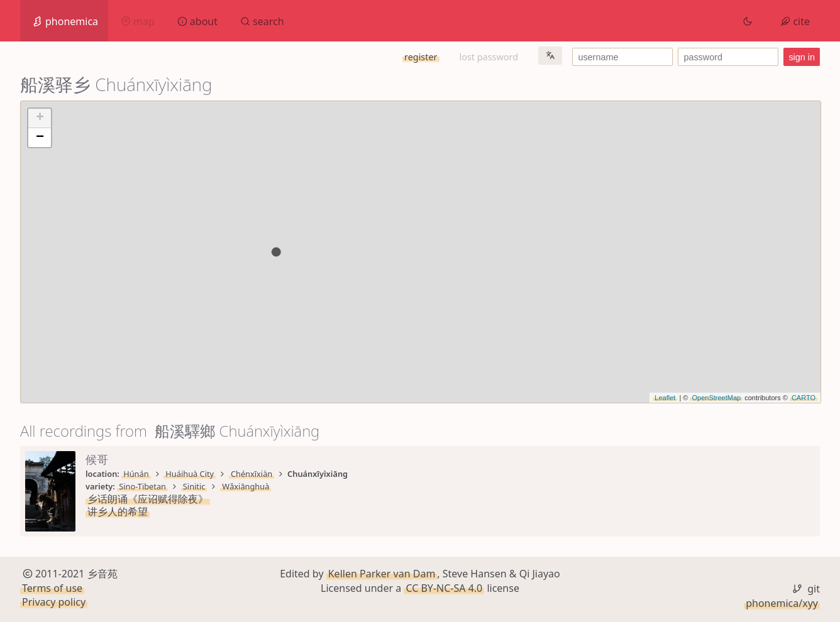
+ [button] (40, 118)
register (421, 57)
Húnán (136, 474)
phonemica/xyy (782, 603)
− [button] (40, 138)
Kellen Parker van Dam (382, 574)
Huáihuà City (190, 474)
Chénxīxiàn (251, 474)
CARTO (804, 398)
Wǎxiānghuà (246, 486)
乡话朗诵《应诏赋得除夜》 (148, 499)
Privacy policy (54, 602)
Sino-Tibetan (142, 486)
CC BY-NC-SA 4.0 (444, 588)
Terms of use (52, 588)
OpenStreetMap (716, 398)
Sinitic (194, 486)
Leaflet (665, 398)
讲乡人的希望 (118, 511)
